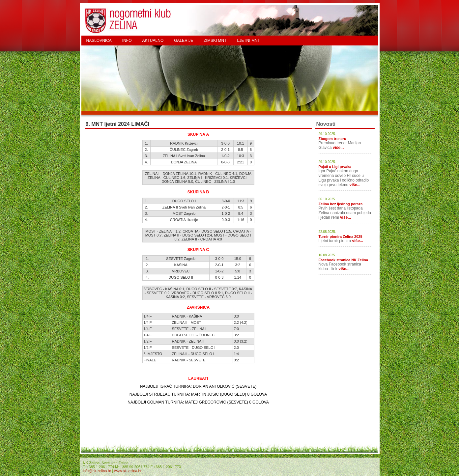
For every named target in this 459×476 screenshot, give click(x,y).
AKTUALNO (153, 41)
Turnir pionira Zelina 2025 (341, 237)
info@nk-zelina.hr (97, 471)
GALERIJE (184, 41)
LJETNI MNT (249, 41)
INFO (127, 41)
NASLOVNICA (99, 41)
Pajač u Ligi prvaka (335, 167)
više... (338, 148)
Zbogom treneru (332, 139)
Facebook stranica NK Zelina (343, 260)
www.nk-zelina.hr (128, 471)
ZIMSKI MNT (215, 41)
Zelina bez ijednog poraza (341, 204)
